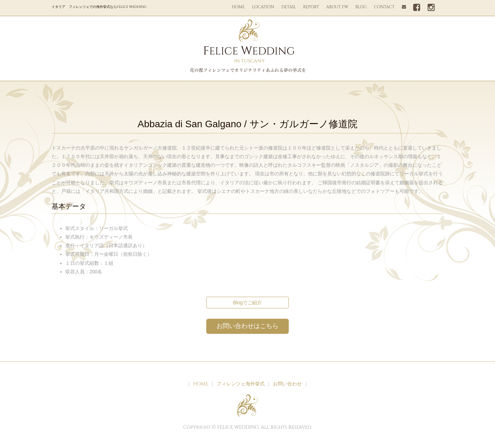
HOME (238, 7)
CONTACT (384, 7)
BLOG (361, 7)
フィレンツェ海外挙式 (241, 384)
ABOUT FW (337, 7)
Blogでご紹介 (247, 303)
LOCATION (263, 7)
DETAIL (289, 7)
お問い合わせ (287, 384)
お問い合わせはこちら (247, 326)
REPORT (311, 7)
